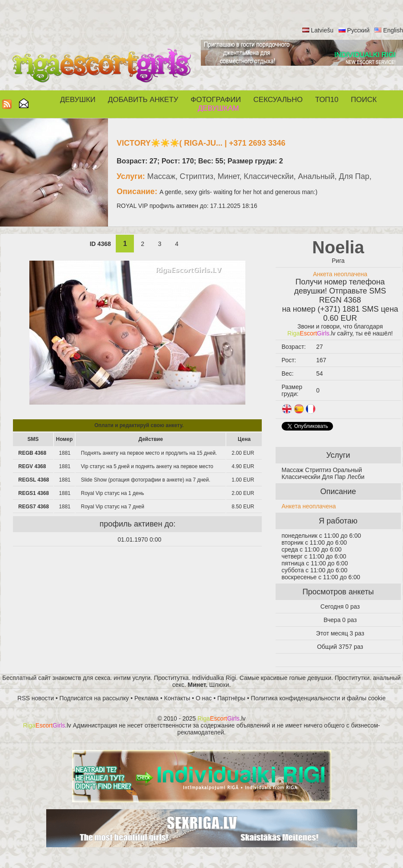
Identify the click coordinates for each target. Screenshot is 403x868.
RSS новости (36, 698)
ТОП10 (327, 100)
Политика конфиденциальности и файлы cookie (318, 698)
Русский (359, 30)
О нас (204, 698)
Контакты (177, 698)
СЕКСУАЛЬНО (278, 100)
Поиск (364, 100)
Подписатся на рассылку (94, 698)
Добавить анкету (143, 100)
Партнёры (231, 698)
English (393, 30)
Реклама (146, 698)
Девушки (78, 100)
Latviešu (322, 30)
